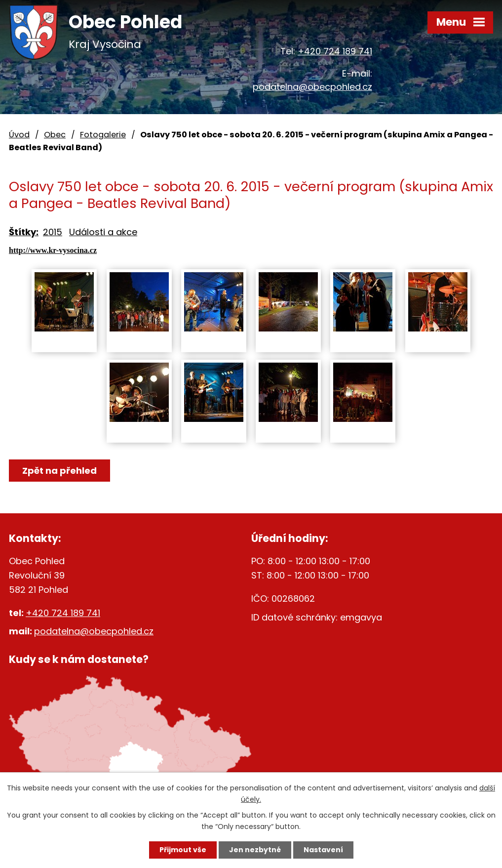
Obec (55, 135)
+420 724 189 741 (335, 51)
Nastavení (323, 850)
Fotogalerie (103, 135)
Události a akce (103, 232)
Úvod (19, 135)
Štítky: (24, 232)
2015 (53, 232)
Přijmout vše (183, 850)
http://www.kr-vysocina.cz (53, 250)
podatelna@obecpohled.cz (312, 87)
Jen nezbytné (255, 850)
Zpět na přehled (59, 471)
